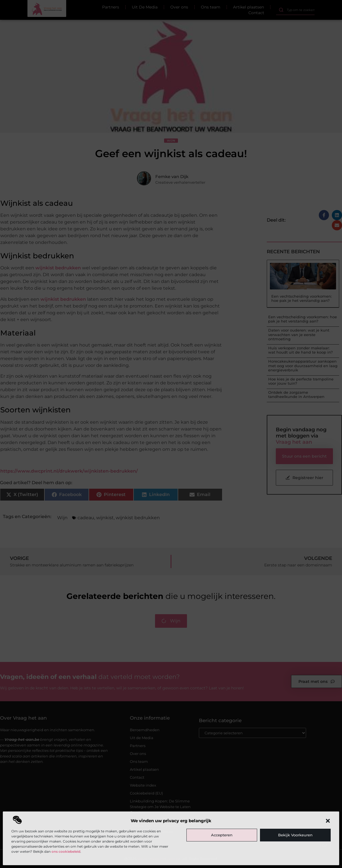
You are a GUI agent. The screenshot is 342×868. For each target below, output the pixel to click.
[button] (328, 821)
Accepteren (222, 835)
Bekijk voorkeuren (295, 835)
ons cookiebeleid (66, 851)
